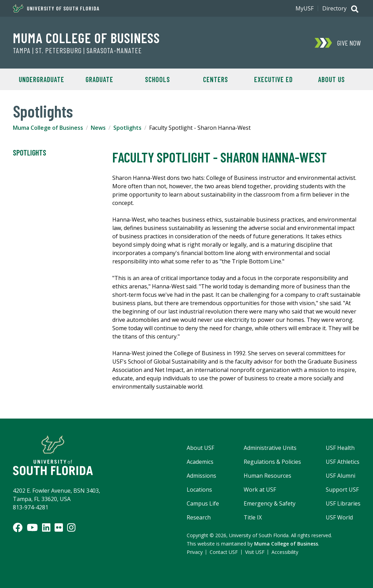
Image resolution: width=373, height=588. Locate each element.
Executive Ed (273, 79)
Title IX (253, 517)
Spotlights (127, 128)
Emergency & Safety (270, 503)
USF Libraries (343, 503)
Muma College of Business (86, 38)
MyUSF (305, 8)
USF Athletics (343, 462)
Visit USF (255, 552)
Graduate (99, 79)
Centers (216, 79)
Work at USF (260, 490)
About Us (331, 79)
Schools (157, 79)
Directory (334, 8)
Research (199, 517)
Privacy (195, 552)
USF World (339, 517)
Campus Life (203, 503)
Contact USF (224, 552)
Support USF (342, 490)
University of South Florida (56, 8)
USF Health (340, 448)
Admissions (201, 476)
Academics (200, 462)
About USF (200, 448)
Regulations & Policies (272, 462)
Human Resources (267, 476)
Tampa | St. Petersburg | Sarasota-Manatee (77, 50)
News (98, 128)
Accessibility (285, 552)
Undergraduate (42, 79)
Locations (199, 490)
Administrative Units (270, 448)
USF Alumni (340, 476)
